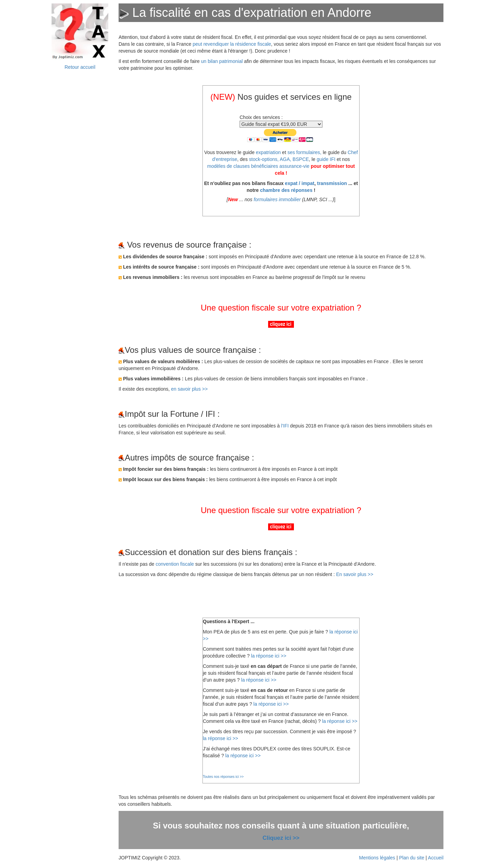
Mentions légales (377, 858)
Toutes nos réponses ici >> (223, 777)
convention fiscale (175, 564)
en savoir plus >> (190, 389)
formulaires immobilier (277, 199)
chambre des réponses (286, 190)
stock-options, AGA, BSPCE (279, 159)
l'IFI (285, 426)
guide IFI (326, 159)
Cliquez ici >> (281, 838)
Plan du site (412, 858)
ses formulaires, (304, 152)
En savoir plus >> (355, 574)
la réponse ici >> (269, 656)
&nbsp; (80, 187)
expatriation (268, 152)
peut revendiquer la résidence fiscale (232, 44)
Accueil (436, 858)
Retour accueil (80, 67)
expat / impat (300, 183)
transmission (332, 183)
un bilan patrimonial (222, 61)
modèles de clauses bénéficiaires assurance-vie (258, 166)
